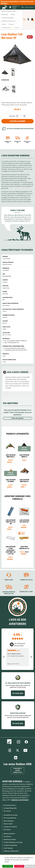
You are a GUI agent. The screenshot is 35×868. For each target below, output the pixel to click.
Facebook (26, 742)
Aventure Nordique (12, 781)
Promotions (7, 836)
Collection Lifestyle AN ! (11, 851)
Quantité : (12, 116)
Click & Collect (8, 824)
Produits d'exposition (10, 845)
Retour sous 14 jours (27, 142)
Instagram (18, 742)
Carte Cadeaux (8, 848)
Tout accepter (8, 866)
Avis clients (7, 830)
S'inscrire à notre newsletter (18, 770)
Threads (10, 750)
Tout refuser (19, 866)
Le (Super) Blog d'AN (10, 808)
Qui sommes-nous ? (10, 805)
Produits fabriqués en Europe (13, 842)
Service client (9, 580)
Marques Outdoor (9, 834)
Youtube (25, 750)
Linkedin (16, 758)
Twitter (18, 750)
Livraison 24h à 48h (17, 142)
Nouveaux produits (10, 839)
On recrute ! (7, 811)
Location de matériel (10, 827)
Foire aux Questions (10, 818)
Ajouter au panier (17, 121)
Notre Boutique (9, 821)
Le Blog (10, 742)
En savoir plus (18, 693)
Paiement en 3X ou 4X (8, 142)
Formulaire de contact (11, 815)
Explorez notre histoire (20, 800)
